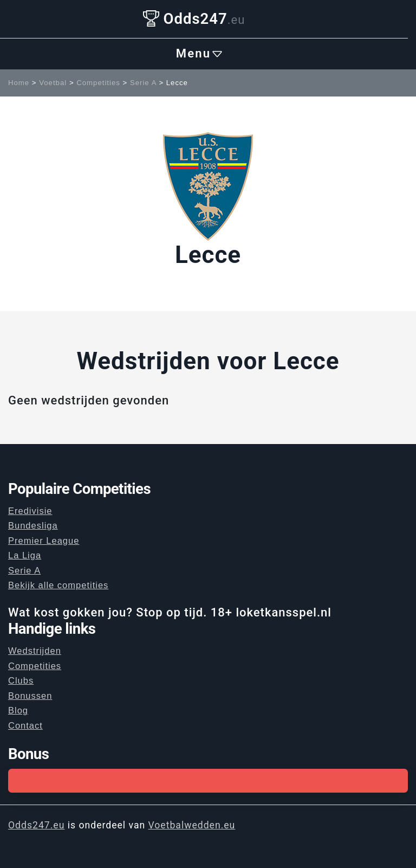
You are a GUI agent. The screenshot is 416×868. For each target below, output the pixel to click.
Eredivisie (30, 511)
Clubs (21, 680)
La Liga (25, 555)
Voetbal (53, 83)
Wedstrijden (35, 651)
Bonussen (30, 696)
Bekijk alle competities (58, 585)
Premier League (44, 541)
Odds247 (194, 19)
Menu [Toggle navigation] (200, 54)
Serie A (143, 83)
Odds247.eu (36, 825)
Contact (25, 725)
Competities (98, 83)
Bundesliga (33, 525)
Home (19, 83)
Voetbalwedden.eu (192, 825)
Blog (18, 710)
